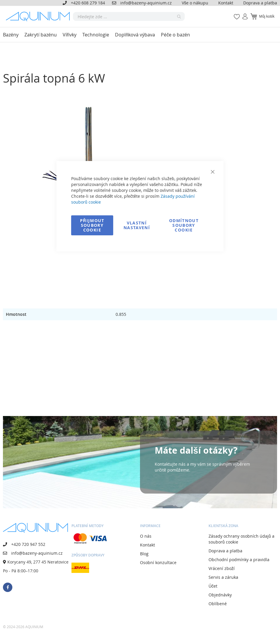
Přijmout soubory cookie (92, 225)
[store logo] (39, 16)
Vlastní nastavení (137, 225)
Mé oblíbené (235, 13)
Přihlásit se (243, 13)
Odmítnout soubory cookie (184, 225)
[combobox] (129, 16)
